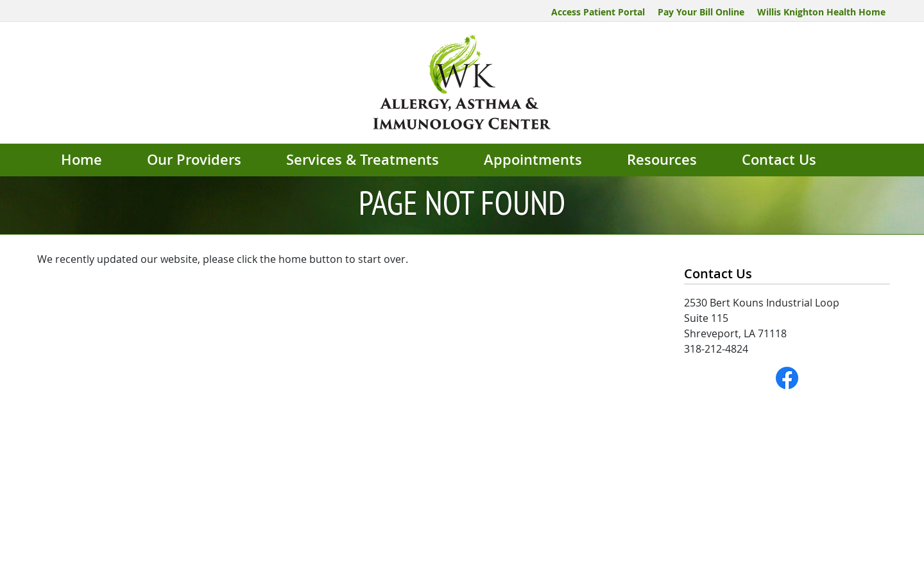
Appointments (533, 160)
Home (81, 160)
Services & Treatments (363, 160)
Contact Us (779, 160)
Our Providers (194, 160)
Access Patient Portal (598, 12)
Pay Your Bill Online (701, 12)
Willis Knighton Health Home (821, 12)
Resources (662, 160)
